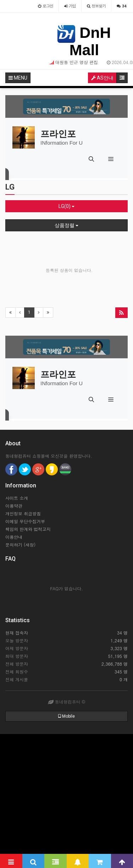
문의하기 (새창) (20, 545)
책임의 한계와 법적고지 (28, 529)
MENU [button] (18, 78)
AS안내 (102, 78)
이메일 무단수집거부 (25, 521)
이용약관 (14, 506)
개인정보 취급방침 (23, 513)
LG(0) (66, 206)
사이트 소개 (17, 498)
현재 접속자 (17, 633)
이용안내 (14, 537)
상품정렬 (66, 225)
